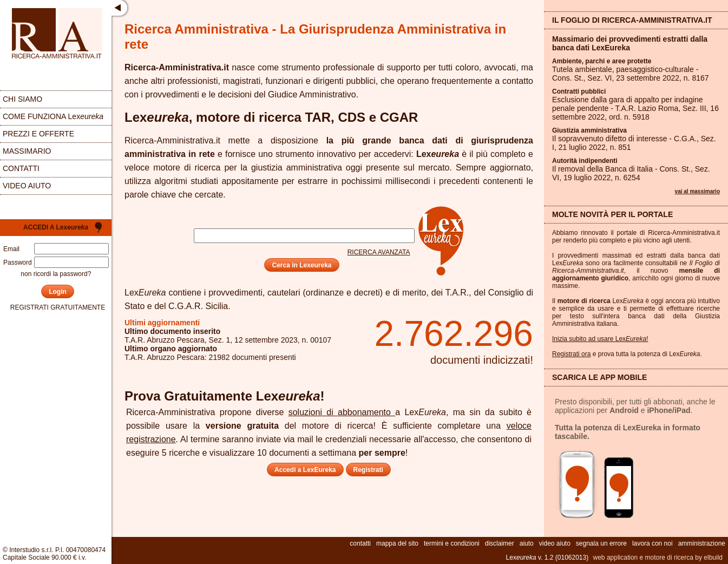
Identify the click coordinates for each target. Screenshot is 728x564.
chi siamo (22, 99)
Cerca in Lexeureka (301, 265)
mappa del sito (397, 543)
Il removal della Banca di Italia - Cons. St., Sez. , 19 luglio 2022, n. (631, 173)
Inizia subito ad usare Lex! (600, 339)
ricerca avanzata (379, 252)
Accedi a (56, 227)
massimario (27, 151)
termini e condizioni (452, 543)
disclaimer (500, 543)
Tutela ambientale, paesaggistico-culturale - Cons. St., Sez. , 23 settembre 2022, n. (631, 74)
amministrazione (702, 543)
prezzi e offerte (38, 134)
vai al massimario (697, 191)
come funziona (53, 116)
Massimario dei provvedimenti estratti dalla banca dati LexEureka (630, 43)
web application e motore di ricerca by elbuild (658, 558)
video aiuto (27, 186)
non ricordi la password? (56, 274)
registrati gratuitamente (58, 307)
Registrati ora (571, 354)
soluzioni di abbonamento (342, 412)
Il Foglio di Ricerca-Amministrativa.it (632, 20)
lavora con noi (652, 543)
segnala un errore (601, 543)
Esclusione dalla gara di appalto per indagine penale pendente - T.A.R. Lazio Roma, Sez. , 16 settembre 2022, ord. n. (635, 108)
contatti (21, 168)
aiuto (527, 543)
